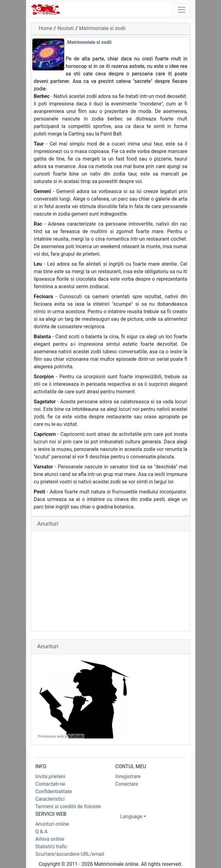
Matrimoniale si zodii (102, 28)
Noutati (66, 28)
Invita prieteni (50, 776)
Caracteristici (50, 799)
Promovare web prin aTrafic (61, 736)
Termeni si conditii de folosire (68, 807)
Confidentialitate (54, 791)
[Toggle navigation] (182, 10)
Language (131, 817)
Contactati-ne (50, 784)
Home (46, 28)
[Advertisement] (111, 581)
